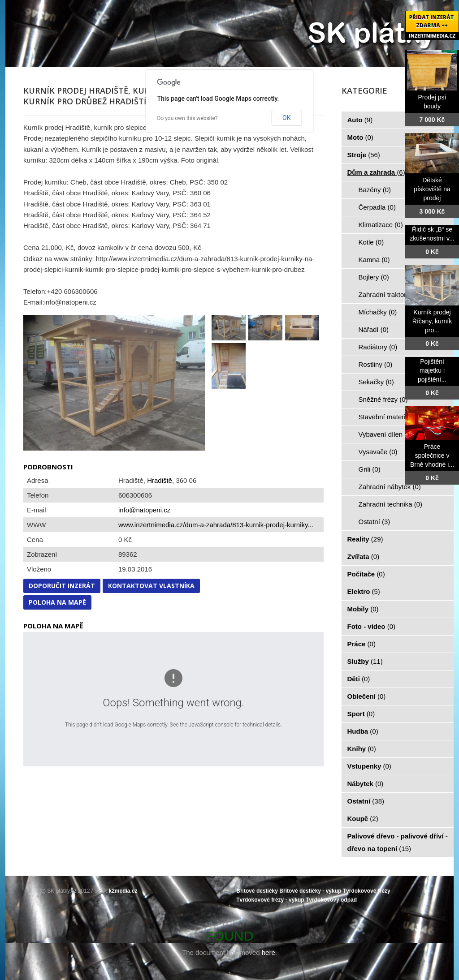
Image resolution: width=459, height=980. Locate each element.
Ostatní (375, 522)
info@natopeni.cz (144, 510)
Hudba (363, 731)
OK (286, 118)
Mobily (363, 609)
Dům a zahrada (376, 172)
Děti (359, 679)
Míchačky (378, 312)
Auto (360, 120)
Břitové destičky (257, 891)
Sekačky (376, 382)
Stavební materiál (390, 417)
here (268, 952)
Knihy (362, 749)
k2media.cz (123, 891)
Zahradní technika (391, 504)
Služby (365, 661)
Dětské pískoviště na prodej (432, 189)
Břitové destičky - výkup (310, 891)
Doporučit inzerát (62, 586)
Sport (361, 714)
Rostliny (376, 364)
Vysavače (378, 452)
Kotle (371, 242)
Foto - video (372, 626)
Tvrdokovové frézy (367, 891)
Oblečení (367, 696)
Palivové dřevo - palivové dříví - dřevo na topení (398, 842)
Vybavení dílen (386, 434)
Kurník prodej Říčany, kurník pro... (432, 321)
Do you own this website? (188, 118)
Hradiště (160, 480)
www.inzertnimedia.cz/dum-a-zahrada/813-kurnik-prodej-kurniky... (216, 525)
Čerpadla (377, 207)
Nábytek (366, 784)
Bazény (375, 190)
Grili (370, 469)
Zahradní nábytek (390, 487)
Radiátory (378, 347)
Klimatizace (381, 225)
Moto (360, 137)
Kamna (374, 260)
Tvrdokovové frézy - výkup (270, 900)
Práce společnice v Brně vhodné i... (432, 456)
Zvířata (364, 557)
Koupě (363, 819)
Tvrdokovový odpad (331, 900)
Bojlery (374, 277)
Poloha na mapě (57, 602)
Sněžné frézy (383, 399)
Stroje (364, 155)
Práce (362, 644)
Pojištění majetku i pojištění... (432, 370)
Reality (365, 539)
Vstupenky (369, 766)
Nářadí (374, 329)
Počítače (366, 574)
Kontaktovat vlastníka (151, 586)
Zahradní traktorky (391, 294)
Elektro (364, 591)
